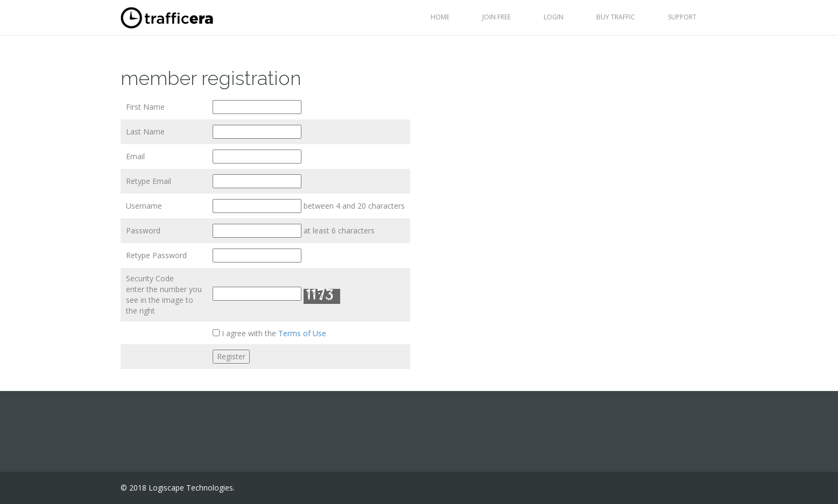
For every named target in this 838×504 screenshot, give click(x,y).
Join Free (497, 17)
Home (440, 17)
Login (554, 17)
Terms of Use (302, 333)
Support (682, 17)
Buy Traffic (616, 17)
